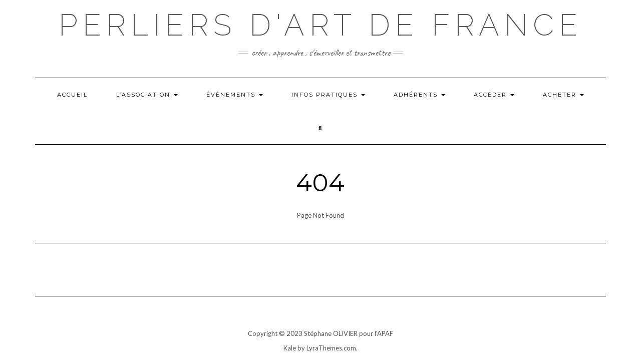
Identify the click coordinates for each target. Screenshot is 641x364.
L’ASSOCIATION (147, 95)
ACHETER (563, 95)
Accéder (494, 95)
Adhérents (419, 95)
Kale (290, 348)
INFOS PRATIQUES (328, 95)
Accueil (72, 95)
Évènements (235, 95)
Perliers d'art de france (320, 25)
